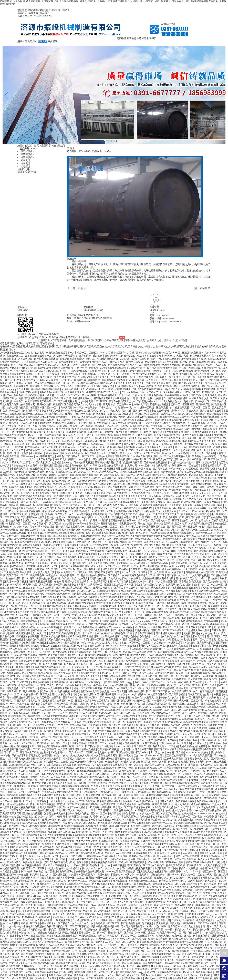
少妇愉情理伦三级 (11, 917)
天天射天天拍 (46, 459)
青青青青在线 (60, 716)
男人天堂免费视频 (209, 823)
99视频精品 (29, 966)
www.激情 (30, 945)
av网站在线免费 (67, 707)
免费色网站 (127, 609)
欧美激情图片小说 (21, 353)
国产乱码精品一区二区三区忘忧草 (43, 447)
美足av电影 (155, 496)
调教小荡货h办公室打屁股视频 (201, 429)
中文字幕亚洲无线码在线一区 (41, 401)
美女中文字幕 (89, 395)
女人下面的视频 (201, 575)
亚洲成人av (137, 581)
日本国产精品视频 (28, 392)
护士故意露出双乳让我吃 (83, 658)
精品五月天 (189, 972)
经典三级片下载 (41, 377)
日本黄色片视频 (24, 542)
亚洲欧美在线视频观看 (108, 435)
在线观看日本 (166, 676)
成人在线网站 (154, 539)
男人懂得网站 (171, 517)
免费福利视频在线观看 (147, 417)
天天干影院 (20, 472)
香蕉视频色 (107, 759)
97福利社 (117, 667)
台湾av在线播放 (184, 905)
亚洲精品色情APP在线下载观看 (84, 859)
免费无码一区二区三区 (95, 502)
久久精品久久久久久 (154, 585)
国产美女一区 (39, 829)
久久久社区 (13, 923)
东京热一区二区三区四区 (147, 453)
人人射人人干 (40, 633)
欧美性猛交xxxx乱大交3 (173, 600)
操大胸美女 (122, 551)
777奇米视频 (211, 798)
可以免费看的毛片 (158, 746)
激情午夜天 (88, 438)
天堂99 (150, 740)
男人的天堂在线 (174, 899)
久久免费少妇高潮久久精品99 (43, 826)
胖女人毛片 (39, 353)
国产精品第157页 (91, 383)
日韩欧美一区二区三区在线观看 (168, 630)
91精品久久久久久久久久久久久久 (171, 710)
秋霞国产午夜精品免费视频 (40, 383)
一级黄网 (104, 520)
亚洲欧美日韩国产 (185, 896)
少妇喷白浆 (80, 972)
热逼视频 (84, 545)
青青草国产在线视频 (94, 646)
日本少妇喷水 (82, 386)
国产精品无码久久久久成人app (81, 404)
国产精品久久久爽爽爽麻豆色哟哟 (195, 484)
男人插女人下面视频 (131, 850)
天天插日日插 (59, 859)
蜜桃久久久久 (170, 453)
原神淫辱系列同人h (141, 859)
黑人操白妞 (217, 752)
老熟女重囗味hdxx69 (20, 505)
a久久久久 (31, 850)
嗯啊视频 (221, 691)
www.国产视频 (19, 581)
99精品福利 (59, 423)
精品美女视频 (196, 475)
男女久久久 (59, 914)
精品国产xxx (138, 759)
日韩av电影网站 (172, 963)
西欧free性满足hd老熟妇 (122, 401)
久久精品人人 (80, 572)
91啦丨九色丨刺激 (110, 704)
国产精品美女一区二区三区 (165, 520)
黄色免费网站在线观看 (147, 414)
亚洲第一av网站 (142, 411)
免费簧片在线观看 (35, 569)
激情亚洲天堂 (51, 798)
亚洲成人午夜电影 (143, 435)
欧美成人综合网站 (71, 441)
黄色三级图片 (164, 487)
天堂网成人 (137, 899)
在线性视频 (47, 597)
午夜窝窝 (72, 618)
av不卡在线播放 (75, 453)
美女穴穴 (163, 670)
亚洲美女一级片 (113, 432)
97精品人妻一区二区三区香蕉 (114, 374)
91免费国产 (154, 835)
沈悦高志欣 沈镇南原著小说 (19, 429)
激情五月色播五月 (70, 450)
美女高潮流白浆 (78, 725)
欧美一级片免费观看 (129, 731)
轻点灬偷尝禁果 (85, 630)
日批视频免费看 (154, 759)
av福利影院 (155, 618)
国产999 (215, 398)
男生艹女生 (15, 920)
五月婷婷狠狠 (118, 520)
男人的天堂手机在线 (147, 533)
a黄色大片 (115, 411)
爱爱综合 (168, 447)
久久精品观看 (186, 542)
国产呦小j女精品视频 (53, 771)
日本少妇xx (183, 664)
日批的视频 (136, 426)
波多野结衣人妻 (152, 850)
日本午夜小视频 (80, 465)
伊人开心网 (180, 447)
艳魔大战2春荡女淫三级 (60, 554)
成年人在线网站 (213, 545)
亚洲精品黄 (129, 603)
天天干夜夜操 (190, 569)
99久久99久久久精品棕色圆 (184, 469)
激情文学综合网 (13, 545)
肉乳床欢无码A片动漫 (211, 853)
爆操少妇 (141, 353)
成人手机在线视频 (110, 636)
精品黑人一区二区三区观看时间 (64, 487)
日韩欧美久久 (211, 426)
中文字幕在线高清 (160, 817)
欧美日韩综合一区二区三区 (22, 725)
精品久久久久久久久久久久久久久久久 (186, 606)
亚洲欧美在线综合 (162, 548)
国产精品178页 (199, 517)
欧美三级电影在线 (171, 813)
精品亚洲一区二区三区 (214, 871)
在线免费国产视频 (91, 536)
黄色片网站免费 (212, 438)
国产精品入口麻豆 (37, 417)
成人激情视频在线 (88, 627)
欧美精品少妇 (139, 694)
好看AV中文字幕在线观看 (154, 505)
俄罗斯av (30, 520)
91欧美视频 (22, 615)
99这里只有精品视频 (88, 636)
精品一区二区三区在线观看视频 (118, 420)
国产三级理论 (214, 636)
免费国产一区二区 (133, 612)
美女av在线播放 (166, 856)
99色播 (171, 752)
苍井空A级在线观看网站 (94, 575)
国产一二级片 (210, 685)
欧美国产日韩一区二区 (211, 365)
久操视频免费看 (74, 685)
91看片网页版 (43, 917)
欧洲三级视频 (92, 453)
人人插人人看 (160, 493)
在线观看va (90, 694)
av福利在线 (99, 484)
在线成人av (194, 832)
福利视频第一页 (128, 523)
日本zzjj (63, 493)
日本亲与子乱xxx (122, 939)
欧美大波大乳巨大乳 (62, 563)
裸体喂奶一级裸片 (89, 697)
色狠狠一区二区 (142, 701)
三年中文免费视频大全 (188, 786)
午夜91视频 (205, 527)
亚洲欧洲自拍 (45, 404)
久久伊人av (25, 661)
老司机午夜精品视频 (155, 545)
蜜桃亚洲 (104, 929)
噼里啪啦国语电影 (16, 597)
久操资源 (193, 603)
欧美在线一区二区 (106, 371)
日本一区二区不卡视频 (92, 978)
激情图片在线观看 (197, 548)
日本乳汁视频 (91, 798)
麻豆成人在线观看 (141, 798)
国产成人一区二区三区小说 (189, 701)
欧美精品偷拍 (89, 517)
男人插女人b (135, 429)
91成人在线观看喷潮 (45, 612)
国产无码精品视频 (122, 701)
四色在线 (171, 765)
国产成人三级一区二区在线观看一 (131, 911)
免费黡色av (107, 798)
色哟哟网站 (122, 563)
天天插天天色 (188, 661)
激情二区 (152, 670)
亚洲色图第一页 (46, 438)
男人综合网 (185, 368)
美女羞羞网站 (134, 890)
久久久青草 (175, 505)
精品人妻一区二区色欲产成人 (118, 536)
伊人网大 (177, 487)
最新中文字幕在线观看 (77, 581)
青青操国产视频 (42, 911)
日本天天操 (125, 395)
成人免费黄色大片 (173, 401)
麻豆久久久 (133, 957)
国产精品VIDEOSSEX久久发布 (193, 752)
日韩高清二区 (192, 844)
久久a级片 (87, 490)
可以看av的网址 (70, 389)
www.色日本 (69, 411)
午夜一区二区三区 (21, 774)
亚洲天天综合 (133, 783)
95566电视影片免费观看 (177, 597)
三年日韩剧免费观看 (194, 594)
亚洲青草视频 (63, 465)
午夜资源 (39, 871)
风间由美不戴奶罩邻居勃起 (26, 755)
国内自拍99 (6, 527)
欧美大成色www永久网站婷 (123, 365)
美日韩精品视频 (91, 722)
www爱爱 (169, 667)
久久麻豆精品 (73, 606)
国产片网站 (157, 359)
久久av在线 (112, 661)
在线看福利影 (147, 633)
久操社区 (138, 395)
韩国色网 (35, 615)
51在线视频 (66, 774)
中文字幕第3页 (40, 523)
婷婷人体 (127, 411)
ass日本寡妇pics (95, 682)
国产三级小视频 (178, 694)
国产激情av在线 (20, 847)
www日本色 (81, 523)
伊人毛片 (206, 737)
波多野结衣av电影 (175, 954)
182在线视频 (179, 374)
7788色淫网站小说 (162, 621)
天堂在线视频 (111, 597)
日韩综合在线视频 (164, 523)
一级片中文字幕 (140, 374)
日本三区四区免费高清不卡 (75, 667)
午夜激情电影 (183, 676)
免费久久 (21, 417)
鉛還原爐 (25, 167)
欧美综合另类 (24, 667)
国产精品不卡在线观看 (126, 588)
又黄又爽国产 (47, 585)
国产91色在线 (211, 890)
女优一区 (5, 353)
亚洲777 (91, 392)
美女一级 (18, 887)
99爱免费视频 (42, 719)
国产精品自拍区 (135, 423)
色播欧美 (33, 533)
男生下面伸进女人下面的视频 (23, 786)
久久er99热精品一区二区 (94, 389)
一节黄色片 (124, 694)
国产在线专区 (152, 600)
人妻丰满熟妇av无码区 (19, 618)
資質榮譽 (121, 38)
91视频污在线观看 (168, 780)
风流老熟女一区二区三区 (120, 557)
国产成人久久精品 (44, 371)
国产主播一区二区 (178, 728)
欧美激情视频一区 (205, 371)
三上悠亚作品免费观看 (186, 627)
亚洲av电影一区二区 (149, 438)
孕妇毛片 (197, 426)
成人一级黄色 (200, 380)
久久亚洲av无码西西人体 (132, 670)
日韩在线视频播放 (125, 469)
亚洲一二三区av (100, 813)
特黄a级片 (137, 545)
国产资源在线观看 (30, 530)
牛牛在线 (19, 401)
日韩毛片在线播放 (10, 621)
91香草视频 (97, 820)
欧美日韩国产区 (138, 554)
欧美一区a (17, 365)
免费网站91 (211, 902)
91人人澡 (219, 530)
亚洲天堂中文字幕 (110, 609)
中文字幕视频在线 (171, 438)
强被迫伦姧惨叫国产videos (135, 752)
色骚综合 (215, 490)
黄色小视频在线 (121, 655)
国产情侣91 (18, 420)
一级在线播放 (82, 444)
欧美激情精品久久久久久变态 (73, 472)
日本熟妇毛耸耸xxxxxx (113, 746)
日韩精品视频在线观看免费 (137, 710)
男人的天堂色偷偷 (82, 484)
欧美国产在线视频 (177, 545)
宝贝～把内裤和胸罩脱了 (183, 923)
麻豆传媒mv (151, 362)
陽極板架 (205, 288)
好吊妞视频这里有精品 (57, 649)
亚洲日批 (158, 896)
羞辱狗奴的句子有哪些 (87, 609)
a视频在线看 (147, 560)
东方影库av (15, 713)
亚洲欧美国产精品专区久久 (80, 850)
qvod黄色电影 (21, 731)
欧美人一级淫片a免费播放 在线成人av (163, 429)
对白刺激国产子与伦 (163, 807)
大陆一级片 (36, 746)
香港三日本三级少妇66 (105, 356)
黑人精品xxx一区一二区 (67, 490)
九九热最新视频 (64, 783)
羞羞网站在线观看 (54, 606)
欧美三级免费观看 (217, 472)
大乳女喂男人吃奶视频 (110, 517)
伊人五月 (197, 557)
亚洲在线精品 (79, 807)
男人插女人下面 (173, 609)
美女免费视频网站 (61, 951)
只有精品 (42, 380)
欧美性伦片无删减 (47, 475)
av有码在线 (208, 838)
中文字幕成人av (214, 942)
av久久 (65, 856)
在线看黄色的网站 (40, 469)
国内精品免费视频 (46, 838)
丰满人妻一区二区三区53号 (101, 972)
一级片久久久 (38, 765)
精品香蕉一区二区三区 (107, 426)
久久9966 (210, 353)
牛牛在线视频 (117, 783)
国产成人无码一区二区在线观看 (58, 548)
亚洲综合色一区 (156, 591)
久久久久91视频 (124, 838)
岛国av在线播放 (71, 643)
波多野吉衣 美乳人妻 (190, 581)
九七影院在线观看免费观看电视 (157, 578)
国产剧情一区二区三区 (110, 594)
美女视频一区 (128, 475)
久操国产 (59, 893)
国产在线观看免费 (14, 395)
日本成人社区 (180, 887)
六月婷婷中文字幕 (156, 685)
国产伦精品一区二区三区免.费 (212, 963)
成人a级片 (96, 890)
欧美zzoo (127, 435)
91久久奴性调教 (154, 649)
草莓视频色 (191, 966)
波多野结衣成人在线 (55, 813)
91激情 (22, 933)
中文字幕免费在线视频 (204, 389)
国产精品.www (191, 609)
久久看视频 (97, 496)
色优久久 (91, 359)
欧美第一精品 (207, 603)
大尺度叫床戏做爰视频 (65, 356)
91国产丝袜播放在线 (154, 527)
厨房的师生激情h (132, 743)
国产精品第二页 (33, 664)
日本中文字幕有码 (154, 542)
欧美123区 (126, 472)
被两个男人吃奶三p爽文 (46, 542)
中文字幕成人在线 (201, 951)
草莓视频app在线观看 (28, 636)
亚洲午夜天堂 (204, 404)
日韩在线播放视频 (108, 395)
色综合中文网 (100, 685)
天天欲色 (145, 588)
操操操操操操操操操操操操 (46, 389)
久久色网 (93, 725)
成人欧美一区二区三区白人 (116, 673)
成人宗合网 (141, 627)
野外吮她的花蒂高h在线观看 (209, 414)
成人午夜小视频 (126, 533)
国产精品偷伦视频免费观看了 (137, 868)
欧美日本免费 (199, 359)
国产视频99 (78, 420)
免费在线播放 (211, 722)
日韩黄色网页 (59, 481)
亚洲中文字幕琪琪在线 (35, 551)
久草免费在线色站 (90, 710)
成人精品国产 (137, 902)
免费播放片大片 (114, 978)
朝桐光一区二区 (100, 362)
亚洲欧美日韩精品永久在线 (108, 780)
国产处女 (125, 545)
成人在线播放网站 (172, 569)
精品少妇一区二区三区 (133, 777)
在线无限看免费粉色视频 (187, 386)
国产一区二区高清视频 (194, 697)
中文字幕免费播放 (26, 908)
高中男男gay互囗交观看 (166, 459)
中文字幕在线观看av (133, 649)
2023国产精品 (173, 929)
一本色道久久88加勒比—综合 (97, 414)
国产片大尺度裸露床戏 (46, 359)
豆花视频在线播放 (151, 569)
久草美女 (223, 456)
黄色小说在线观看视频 (19, 710)
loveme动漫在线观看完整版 (121, 871)
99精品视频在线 (39, 734)
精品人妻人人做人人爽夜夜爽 (205, 667)
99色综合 (196, 624)
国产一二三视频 (18, 484)
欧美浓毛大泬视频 (71, 374)
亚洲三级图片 (204, 896)
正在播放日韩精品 (217, 810)
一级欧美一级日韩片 (59, 417)
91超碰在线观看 (145, 603)
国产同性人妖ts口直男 (118, 844)
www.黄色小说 (190, 853)
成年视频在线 (191, 527)
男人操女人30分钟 (177, 902)
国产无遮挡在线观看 (166, 749)
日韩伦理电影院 (137, 368)
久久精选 (152, 368)
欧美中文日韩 (159, 762)
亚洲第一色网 (49, 820)
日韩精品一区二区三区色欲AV (52, 945)
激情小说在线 (66, 768)
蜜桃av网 (122, 920)
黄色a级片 (26, 609)
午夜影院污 (159, 420)
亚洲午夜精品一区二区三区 (85, 728)
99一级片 (121, 957)
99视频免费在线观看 (100, 881)
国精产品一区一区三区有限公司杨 (59, 740)
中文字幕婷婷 (159, 643)
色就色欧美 (166, 829)
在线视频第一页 (175, 737)
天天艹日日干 (68, 542)
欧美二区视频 (82, 820)
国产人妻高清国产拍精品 (116, 569)
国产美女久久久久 (171, 450)
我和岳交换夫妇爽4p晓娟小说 (30, 554)
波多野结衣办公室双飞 (204, 456)
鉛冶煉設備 (27, 154)
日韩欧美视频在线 (88, 740)
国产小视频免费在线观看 (69, 588)
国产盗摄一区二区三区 (68, 804)
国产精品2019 (154, 392)
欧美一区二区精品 (182, 936)
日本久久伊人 (189, 713)
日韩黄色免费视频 (14, 969)
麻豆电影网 (46, 423)
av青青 (205, 490)
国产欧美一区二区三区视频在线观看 (208, 618)
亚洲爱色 (186, 743)
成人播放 (19, 441)
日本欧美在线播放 (57, 905)
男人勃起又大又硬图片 (164, 826)
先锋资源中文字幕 (22, 572)
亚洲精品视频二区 (151, 511)
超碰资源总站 (9, 612)
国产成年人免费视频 (166, 740)
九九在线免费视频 (129, 661)
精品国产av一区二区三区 (132, 893)
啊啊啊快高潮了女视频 (114, 380)
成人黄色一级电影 (49, 533)
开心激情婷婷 (16, 850)
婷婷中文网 (61, 530)
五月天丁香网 (26, 508)
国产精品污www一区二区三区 (140, 933)
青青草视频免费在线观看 (146, 484)
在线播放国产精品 (90, 829)
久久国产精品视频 (169, 362)
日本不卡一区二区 (16, 591)
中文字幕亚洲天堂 (45, 456)
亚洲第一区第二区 (80, 496)
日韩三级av (197, 395)
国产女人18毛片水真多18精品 (41, 768)
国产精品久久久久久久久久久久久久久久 (123, 383)
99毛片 (138, 801)
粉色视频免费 (146, 377)
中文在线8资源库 (23, 371)
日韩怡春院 (25, 646)
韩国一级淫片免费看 (182, 551)
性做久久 (190, 566)
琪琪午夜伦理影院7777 (213, 841)
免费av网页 (34, 411)
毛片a (204, 609)
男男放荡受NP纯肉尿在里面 (113, 823)
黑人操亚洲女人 (68, 627)
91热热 (169, 356)
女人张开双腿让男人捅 (150, 517)
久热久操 (185, 459)
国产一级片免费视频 (196, 432)
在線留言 (33, 13)
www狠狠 (187, 725)
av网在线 (174, 490)
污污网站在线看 (78, 380)
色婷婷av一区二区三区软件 (85, 649)
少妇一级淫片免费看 (151, 597)
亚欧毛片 (94, 368)
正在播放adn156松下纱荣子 (113, 606)
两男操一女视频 (69, 426)
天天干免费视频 (36, 472)
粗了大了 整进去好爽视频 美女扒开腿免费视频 (53, 933)
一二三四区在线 (15, 810)
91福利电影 (108, 835)
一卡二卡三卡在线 (20, 704)
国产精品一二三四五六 (16, 734)
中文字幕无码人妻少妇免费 (177, 380)
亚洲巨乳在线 (198, 771)
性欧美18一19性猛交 (15, 929)
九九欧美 (210, 383)
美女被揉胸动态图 (154, 899)
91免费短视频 (63, 691)
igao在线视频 (63, 420)
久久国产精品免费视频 (131, 356)
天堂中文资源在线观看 (12, 896)
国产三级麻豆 (102, 774)
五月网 (63, 798)
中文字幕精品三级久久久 (185, 691)
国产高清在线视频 (155, 765)
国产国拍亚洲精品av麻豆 (137, 807)
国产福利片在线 (107, 404)
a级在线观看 (100, 847)
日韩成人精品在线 (127, 804)
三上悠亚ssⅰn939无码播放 (127, 585)
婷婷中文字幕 (141, 404)
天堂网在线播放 (18, 722)
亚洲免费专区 (16, 563)
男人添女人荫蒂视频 (209, 859)
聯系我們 (45, 13)
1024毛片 (196, 664)
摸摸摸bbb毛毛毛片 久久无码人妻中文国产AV (28, 444)
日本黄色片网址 (216, 725)
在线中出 (221, 813)
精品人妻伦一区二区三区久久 (79, 435)
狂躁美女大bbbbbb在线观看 (45, 948)
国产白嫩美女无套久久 (188, 578)
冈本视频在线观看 (55, 453)
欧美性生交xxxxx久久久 (66, 673)
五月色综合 (21, 490)
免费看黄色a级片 (172, 365)
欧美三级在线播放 (26, 707)
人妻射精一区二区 (58, 380)
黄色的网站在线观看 (100, 612)
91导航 (94, 465)
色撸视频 (57, 462)
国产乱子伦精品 (192, 392)
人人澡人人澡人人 (171, 820)
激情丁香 (208, 847)
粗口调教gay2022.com (158, 557)
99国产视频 (125, 771)
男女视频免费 (220, 896)
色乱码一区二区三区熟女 (176, 911)
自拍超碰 (30, 896)
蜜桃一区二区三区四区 (183, 404)
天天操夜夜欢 (196, 902)
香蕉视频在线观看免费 (128, 511)
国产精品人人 (151, 801)
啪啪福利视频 (99, 365)
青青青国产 (206, 627)
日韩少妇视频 (136, 765)
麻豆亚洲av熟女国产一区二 (45, 407)
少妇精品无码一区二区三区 (94, 401)
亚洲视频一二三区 (82, 527)
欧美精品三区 (67, 633)
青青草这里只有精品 (214, 893)
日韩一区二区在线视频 (47, 374)
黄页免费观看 (69, 377)
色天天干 (55, 441)
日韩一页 (9, 542)
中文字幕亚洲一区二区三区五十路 (57, 676)
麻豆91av (132, 520)
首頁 (36, 146)
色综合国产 (105, 627)
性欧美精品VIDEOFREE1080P (99, 441)
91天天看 (63, 475)
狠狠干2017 (6, 539)
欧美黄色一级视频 (192, 505)
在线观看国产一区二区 (79, 884)
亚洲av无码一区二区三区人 (77, 447)
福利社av (122, 768)
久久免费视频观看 (124, 414)
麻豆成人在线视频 (34, 365)
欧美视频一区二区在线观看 (175, 417)
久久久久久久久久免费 (114, 560)
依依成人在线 (69, 578)
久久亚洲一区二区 (155, 575)
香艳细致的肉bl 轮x (11, 676)
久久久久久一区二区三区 (182, 377)
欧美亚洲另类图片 (168, 368)
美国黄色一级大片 (217, 609)
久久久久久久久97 (14, 450)
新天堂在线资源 (141, 359)
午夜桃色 (109, 551)
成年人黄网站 (118, 362)
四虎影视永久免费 (37, 975)
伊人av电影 (30, 960)
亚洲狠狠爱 (209, 465)
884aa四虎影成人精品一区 (105, 472)
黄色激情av (194, 841)
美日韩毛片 (144, 520)
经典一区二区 (53, 856)
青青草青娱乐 (207, 691)
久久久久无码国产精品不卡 (119, 539)
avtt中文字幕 (107, 353)
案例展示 (53, 41)
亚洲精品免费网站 (211, 704)
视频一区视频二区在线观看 (154, 407)
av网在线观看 (194, 878)
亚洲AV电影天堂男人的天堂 (40, 395)
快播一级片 (128, 487)
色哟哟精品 (82, 551)
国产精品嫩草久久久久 (83, 371)
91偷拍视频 (18, 639)
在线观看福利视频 (162, 792)
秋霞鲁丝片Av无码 (61, 398)
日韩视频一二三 (28, 893)
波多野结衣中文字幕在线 (18, 630)
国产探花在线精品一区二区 (192, 472)
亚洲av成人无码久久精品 (120, 417)
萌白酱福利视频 (157, 737)
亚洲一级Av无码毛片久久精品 (100, 905)
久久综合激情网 (218, 887)
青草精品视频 (137, 823)
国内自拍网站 (137, 688)
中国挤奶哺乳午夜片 (11, 551)
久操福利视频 (21, 746)
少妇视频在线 (40, 609)
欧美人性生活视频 (180, 612)
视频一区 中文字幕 (165, 786)
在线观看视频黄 (32, 545)
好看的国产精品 (51, 755)
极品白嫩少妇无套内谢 (209, 566)
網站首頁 (22, 41)
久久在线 (97, 533)
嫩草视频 (147, 923)
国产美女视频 (64, 527)
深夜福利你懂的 (205, 377)
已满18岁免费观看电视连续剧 (148, 389)
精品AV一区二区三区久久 (44, 362)
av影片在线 (47, 530)
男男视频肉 (174, 762)
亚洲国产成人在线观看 (203, 612)
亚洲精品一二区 (161, 371)
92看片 (124, 639)
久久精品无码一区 (98, 542)
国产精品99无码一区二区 (159, 823)
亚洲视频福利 (174, 420)
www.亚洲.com (147, 465)
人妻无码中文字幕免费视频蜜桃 (28, 832)
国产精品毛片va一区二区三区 (174, 353)
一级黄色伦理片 (62, 920)
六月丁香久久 (159, 914)
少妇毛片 (129, 847)
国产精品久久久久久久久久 (105, 777)
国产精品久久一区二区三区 (80, 456)
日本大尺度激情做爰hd (200, 694)
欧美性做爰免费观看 (18, 407)
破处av (121, 481)
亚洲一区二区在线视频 (146, 829)
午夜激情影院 (109, 804)
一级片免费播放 (88, 936)
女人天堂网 (69, 801)
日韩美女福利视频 (84, 462)
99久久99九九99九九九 (94, 643)
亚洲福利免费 (21, 386)
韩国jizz (196, 368)
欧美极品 (114, 502)
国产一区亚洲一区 (74, 737)
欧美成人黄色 (164, 936)
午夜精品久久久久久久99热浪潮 (108, 786)
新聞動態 (131, 38)
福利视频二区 (212, 679)
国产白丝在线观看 (213, 505)
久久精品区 (159, 865)
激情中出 (133, 768)
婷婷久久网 (130, 517)
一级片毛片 (62, 725)
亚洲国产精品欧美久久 (182, 533)
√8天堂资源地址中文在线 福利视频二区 (160, 734)
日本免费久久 (95, 432)
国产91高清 (114, 572)
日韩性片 (51, 472)
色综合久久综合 (120, 719)
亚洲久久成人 (216, 450)
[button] (111, 141)
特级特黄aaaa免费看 (203, 676)
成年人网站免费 (210, 578)
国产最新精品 (174, 527)
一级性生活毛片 (107, 920)
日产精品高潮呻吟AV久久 (177, 871)
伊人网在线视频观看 (140, 493)
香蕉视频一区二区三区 (68, 438)
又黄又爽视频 (26, 359)
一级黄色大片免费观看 (58, 594)
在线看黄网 (71, 469)
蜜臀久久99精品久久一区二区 (154, 646)
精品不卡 (35, 875)
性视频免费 (31, 441)
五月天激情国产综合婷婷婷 (137, 432)
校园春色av (26, 487)
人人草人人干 (153, 380)
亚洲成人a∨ (174, 478)
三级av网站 (66, 972)
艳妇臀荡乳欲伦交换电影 (20, 685)
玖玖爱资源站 (115, 847)
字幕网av (110, 618)
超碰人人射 (190, 899)
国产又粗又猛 (43, 462)
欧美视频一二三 (60, 505)
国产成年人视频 (179, 563)
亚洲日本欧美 (70, 697)
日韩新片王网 (56, 734)
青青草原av (174, 926)
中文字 (201, 945)
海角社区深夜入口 (101, 701)
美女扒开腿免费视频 (183, 795)
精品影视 (164, 533)
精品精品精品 (213, 511)
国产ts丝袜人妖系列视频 (194, 969)
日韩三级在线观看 (105, 768)
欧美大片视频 (161, 923)
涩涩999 (132, 438)
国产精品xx (76, 505)
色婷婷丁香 (130, 508)
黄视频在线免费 (43, 926)
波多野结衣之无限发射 (111, 465)
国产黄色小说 (56, 414)
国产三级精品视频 (95, 417)
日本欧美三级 (120, 881)
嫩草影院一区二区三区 (204, 459)
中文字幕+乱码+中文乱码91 (59, 386)
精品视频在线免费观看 (84, 670)
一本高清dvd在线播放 (182, 371)
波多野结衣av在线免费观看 (102, 893)
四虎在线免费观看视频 (89, 771)
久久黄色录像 (118, 423)
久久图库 (144, 661)
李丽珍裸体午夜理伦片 (108, 530)
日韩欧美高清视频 (78, 612)
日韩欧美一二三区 (10, 694)
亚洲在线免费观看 (33, 813)
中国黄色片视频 (20, 469)
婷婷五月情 (148, 749)
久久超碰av (13, 609)
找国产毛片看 (100, 652)
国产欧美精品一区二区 (139, 865)
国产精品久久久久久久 (179, 575)
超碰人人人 (78, 417)
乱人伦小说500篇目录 (34, 603)
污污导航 (202, 661)
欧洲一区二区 (137, 740)
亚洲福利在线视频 (107, 694)
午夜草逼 (158, 530)
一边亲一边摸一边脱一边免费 (147, 398)
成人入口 (46, 875)
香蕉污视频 (143, 713)
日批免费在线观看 (100, 429)
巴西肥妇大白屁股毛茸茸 (37, 859)
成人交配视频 (89, 606)
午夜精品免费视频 (74, 957)
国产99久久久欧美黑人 (38, 563)
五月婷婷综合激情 (21, 643)
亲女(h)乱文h (105, 658)
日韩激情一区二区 (129, 566)
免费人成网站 (163, 465)
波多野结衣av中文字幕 (28, 820)
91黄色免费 (70, 508)
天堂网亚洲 (55, 523)
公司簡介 (32, 41)
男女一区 (195, 356)
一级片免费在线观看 (57, 353)
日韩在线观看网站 (154, 356)
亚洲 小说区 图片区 (154, 664)
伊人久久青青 (145, 905)
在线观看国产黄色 (51, 545)
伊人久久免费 (144, 530)
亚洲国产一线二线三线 (199, 792)
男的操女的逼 (75, 798)
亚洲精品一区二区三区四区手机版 (71, 926)
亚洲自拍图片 (45, 536)
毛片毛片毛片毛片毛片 (186, 554)
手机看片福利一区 (217, 496)
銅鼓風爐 (25, 164)
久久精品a (48, 792)
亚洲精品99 (40, 487)
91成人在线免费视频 (153, 954)
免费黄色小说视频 (35, 639)
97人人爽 (123, 902)
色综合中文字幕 (105, 456)
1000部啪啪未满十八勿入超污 (55, 969)
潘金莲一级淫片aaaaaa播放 (136, 621)
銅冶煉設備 (59, 146)
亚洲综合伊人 (171, 789)
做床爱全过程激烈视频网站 (186, 588)
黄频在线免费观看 (133, 462)
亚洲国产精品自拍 (79, 890)
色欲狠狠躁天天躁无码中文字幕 (190, 508)
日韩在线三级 (122, 456)
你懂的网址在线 (60, 682)
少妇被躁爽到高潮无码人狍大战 (114, 359)
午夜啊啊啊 (184, 359)
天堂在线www (125, 404)
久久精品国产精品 (208, 826)
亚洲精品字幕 (100, 459)
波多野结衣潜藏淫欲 (188, 765)
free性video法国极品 (160, 444)
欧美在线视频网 (118, 542)
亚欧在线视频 (53, 646)
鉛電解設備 (27, 151)
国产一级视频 (40, 643)
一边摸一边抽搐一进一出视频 (185, 462)
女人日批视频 (47, 621)
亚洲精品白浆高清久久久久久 (94, 377)
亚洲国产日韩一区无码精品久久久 (104, 878)
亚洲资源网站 (193, 838)
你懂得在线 (36, 386)
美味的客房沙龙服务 (207, 820)
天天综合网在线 (175, 655)
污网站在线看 (145, 475)
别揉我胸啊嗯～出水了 (177, 395)
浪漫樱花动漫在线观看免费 (195, 362)
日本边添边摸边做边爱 (40, 484)
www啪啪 (5, 755)
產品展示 (22, 13)
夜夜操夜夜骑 (138, 862)
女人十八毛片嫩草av (60, 722)
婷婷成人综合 (28, 627)
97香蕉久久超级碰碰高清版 (75, 566)
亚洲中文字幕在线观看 (158, 795)
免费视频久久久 (130, 725)
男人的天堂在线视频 (42, 704)
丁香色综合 (55, 551)
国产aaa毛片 (160, 475)
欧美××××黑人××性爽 (173, 566)
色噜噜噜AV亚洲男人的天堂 (213, 520)
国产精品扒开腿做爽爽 (24, 566)
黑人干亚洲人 (16, 383)
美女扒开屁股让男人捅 (89, 569)
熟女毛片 (21, 658)
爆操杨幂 (158, 432)
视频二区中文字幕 (202, 639)
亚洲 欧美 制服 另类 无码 (108, 462)
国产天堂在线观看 (150, 566)
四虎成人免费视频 (75, 887)
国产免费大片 (102, 423)
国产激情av (85, 356)
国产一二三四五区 (105, 469)
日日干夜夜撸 (75, 960)
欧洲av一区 (97, 679)
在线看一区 (160, 478)
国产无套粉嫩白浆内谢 (215, 581)
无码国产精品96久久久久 (193, 658)
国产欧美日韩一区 (192, 438)
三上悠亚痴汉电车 (101, 667)
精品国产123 (104, 392)
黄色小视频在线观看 (66, 597)
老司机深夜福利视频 (177, 591)
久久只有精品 (196, 545)
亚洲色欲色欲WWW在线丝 (14, 875)
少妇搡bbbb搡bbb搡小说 (17, 783)
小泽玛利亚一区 (138, 551)
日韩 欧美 (133, 633)
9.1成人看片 (57, 957)
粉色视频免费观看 (19, 478)
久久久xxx (156, 911)
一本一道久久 (30, 459)
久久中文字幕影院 (108, 670)
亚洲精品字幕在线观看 (172, 862)
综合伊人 (87, 817)
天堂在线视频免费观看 (156, 490)
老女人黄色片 (25, 612)
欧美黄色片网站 (18, 826)
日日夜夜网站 (74, 520)
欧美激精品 (81, 563)
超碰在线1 (7, 746)
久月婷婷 (183, 453)
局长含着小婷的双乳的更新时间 (52, 795)
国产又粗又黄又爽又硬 (136, 444)
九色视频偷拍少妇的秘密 (193, 746)
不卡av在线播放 (128, 646)
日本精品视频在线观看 (19, 697)
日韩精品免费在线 (24, 539)
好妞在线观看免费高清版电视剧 (68, 624)
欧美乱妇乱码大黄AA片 (41, 514)
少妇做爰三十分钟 (217, 658)
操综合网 (31, 914)
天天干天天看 (197, 453)
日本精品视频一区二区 (102, 975)
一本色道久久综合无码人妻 (131, 441)
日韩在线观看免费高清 (200, 447)
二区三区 (183, 511)
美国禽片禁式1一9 (49, 426)
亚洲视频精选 (122, 759)
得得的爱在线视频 (176, 865)
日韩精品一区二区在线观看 (146, 844)
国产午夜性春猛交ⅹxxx (132, 755)
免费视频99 (197, 353)
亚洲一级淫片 (183, 624)
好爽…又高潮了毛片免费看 (133, 945)
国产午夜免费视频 (34, 649)
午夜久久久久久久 (170, 697)
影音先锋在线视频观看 (191, 749)
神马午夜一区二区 (142, 459)
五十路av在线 (144, 469)
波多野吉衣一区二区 (161, 374)
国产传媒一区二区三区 (70, 478)
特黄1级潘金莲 (100, 884)
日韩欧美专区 (194, 865)
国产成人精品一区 (61, 694)
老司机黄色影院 (130, 636)
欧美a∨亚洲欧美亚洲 (23, 890)
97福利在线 (151, 978)
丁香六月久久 (106, 407)
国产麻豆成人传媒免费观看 (47, 759)
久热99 (125, 426)
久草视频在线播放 (40, 682)
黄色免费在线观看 (193, 890)
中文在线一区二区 (14, 356)
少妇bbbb (116, 548)
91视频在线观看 (43, 429)
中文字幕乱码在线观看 (16, 777)
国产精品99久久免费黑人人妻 (143, 697)
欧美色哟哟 (55, 643)
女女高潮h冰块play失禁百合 (40, 527)
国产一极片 (103, 707)
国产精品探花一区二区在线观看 (42, 450)
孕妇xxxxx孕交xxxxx (175, 832)
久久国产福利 (66, 820)
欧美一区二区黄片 (66, 810)
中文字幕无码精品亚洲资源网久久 (144, 447)
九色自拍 (71, 893)
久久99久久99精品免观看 (82, 481)
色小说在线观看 (27, 939)
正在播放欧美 (61, 536)
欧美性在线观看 (81, 429)
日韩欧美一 (73, 423)
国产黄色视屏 (163, 783)
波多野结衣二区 (143, 884)
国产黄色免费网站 (11, 966)
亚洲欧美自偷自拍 (28, 368)
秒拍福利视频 (115, 933)
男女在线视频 (94, 795)
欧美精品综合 (137, 856)
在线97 (206, 386)
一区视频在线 (119, 429)
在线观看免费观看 (130, 841)
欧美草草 (187, 478)
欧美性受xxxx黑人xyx (127, 407)
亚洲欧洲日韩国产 (137, 746)
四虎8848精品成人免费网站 (21, 673)
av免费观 (33, 465)
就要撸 (15, 871)
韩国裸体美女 (14, 862)
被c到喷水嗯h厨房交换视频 (181, 502)
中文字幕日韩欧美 (132, 832)
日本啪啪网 (32, 969)
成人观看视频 (102, 630)
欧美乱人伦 (214, 359)
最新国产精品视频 (153, 426)
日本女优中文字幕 (156, 902)
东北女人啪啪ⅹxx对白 (139, 371)
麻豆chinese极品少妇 (130, 527)
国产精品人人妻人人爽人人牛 (164, 945)
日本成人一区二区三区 (68, 395)
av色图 (24, 957)
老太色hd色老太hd (57, 517)
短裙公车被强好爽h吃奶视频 (76, 533)
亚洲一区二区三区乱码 (35, 414)
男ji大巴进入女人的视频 (178, 389)
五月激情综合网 (78, 511)
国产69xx (172, 560)
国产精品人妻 (209, 664)
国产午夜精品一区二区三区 (16, 523)
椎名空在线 (159, 722)
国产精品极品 (42, 743)
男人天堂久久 (158, 752)
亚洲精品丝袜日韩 (218, 517)
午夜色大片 (52, 575)
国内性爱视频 (135, 542)
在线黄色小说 (122, 398)
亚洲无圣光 (43, 884)
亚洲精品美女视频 (103, 588)
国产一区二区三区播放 (24, 588)
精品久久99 (133, 975)
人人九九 (26, 829)
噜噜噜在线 (94, 380)
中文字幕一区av (15, 426)
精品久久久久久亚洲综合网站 (111, 438)
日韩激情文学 (19, 465)
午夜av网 (116, 377)
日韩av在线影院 (44, 890)
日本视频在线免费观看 (153, 841)
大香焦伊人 (179, 499)
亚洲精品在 (127, 951)
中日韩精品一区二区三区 (17, 841)
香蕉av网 (151, 856)
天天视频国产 (202, 542)
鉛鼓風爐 (25, 161)
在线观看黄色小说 (212, 368)
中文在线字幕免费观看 (146, 676)
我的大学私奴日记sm (23, 462)
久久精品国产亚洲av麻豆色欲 (79, 557)
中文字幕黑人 (142, 969)
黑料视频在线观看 (49, 786)
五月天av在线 (160, 469)
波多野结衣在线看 (57, 603)
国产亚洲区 (171, 359)
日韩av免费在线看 (39, 957)
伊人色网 (152, 353)
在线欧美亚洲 (14, 557)
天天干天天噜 (168, 472)
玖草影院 (173, 868)
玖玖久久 (188, 652)
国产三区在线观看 (86, 801)
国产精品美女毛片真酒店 (68, 502)
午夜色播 (110, 853)
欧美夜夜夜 (11, 359)
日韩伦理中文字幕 (125, 792)
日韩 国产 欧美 (112, 917)
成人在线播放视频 (86, 548)
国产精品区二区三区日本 (192, 560)
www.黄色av (193, 917)
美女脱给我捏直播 (174, 432)
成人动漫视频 (42, 624)
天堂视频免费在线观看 (198, 630)
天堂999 (58, 710)
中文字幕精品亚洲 (131, 917)
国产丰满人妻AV (206, 670)
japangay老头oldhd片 (18, 389)
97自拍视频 (207, 420)
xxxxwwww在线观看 (48, 627)
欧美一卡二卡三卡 (85, 633)
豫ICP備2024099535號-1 (104, 337)
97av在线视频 (111, 545)
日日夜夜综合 (62, 371)
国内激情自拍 (46, 893)
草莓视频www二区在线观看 (186, 465)
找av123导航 (81, 639)
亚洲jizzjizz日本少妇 (216, 914)
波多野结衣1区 (208, 469)
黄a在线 (68, 462)
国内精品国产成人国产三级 (123, 514)
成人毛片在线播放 (173, 392)
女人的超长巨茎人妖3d (127, 386)
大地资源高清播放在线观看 (40, 420)
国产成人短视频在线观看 (168, 435)
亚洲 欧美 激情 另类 (134, 795)
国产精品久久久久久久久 (46, 630)
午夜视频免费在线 (83, 398)
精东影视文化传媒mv (74, 759)
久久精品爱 (210, 884)
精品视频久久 (85, 618)
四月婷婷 (190, 572)
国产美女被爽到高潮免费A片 (126, 774)
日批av (95, 704)
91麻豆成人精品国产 (66, 459)
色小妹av (19, 527)
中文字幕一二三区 (104, 490)
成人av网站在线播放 (178, 682)
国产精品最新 (85, 508)
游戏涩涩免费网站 (165, 673)
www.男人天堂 (118, 691)
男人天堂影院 (65, 838)
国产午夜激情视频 (53, 664)
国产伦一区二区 (204, 533)
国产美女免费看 (173, 768)
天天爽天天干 (217, 536)
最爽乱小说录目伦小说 (77, 942)
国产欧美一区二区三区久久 (205, 710)
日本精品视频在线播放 (157, 612)
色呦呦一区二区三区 (109, 951)
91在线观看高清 (99, 581)
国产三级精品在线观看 (26, 902)
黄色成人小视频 (64, 847)
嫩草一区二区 (130, 377)
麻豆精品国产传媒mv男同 (90, 853)
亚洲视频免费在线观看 (125, 960)
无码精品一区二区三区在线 (24, 423)
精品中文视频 (89, 749)
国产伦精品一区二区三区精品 (197, 530)
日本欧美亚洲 (67, 841)
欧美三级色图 (37, 575)
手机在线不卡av (53, 557)
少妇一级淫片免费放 (78, 813)
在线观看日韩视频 (158, 694)
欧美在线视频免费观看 (201, 523)
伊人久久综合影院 (37, 722)
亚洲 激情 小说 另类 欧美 (128, 490)
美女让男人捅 (82, 975)
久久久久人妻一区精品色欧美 (84, 493)
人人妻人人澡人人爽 (44, 572)
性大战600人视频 (33, 499)
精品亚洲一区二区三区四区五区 (130, 658)
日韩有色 (19, 447)
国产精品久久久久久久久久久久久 (48, 432)
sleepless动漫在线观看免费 (40, 810)
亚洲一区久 (32, 426)
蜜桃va (43, 688)
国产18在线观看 (197, 810)
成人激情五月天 (18, 975)
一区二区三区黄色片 (29, 502)
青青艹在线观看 (92, 478)
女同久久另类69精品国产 (60, 639)
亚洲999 (157, 859)
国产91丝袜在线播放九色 (177, 426)
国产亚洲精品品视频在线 (116, 859)
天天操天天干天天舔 (159, 551)
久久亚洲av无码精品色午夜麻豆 (97, 966)
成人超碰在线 (196, 679)
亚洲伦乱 (165, 920)
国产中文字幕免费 (107, 481)
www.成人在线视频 (123, 627)
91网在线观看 (72, 710)
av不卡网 (44, 902)
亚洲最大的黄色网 (178, 475)
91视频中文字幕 (164, 386)
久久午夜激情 (214, 697)
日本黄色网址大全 (11, 459)
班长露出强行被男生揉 (148, 450)
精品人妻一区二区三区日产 (96, 719)
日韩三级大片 (158, 682)
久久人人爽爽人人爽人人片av (117, 453)
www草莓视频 (84, 514)
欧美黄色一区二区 (192, 734)
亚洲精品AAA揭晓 (171, 725)
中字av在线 (133, 560)
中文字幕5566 (145, 508)
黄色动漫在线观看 (44, 539)
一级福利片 (81, 368)
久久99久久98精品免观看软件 (147, 456)
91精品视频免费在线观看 (114, 368)
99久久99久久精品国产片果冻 (162, 383)
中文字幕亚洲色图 (75, 392)
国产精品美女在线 (192, 722)
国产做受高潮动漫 (131, 923)
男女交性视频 (220, 600)
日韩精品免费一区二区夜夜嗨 (52, 560)
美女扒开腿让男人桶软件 (158, 423)
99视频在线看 (175, 643)
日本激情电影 (88, 655)
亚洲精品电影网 (97, 572)
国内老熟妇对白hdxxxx (149, 401)
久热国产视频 (201, 478)
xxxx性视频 (211, 444)
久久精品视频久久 (214, 933)
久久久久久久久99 (126, 942)
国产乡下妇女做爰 (81, 365)
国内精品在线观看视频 (26, 496)
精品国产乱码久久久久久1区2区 (135, 478)
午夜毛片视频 (97, 716)
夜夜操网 (58, 404)
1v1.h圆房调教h (42, 505)
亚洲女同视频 (114, 832)
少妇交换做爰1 (122, 798)
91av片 (116, 392)
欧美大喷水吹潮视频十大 (78, 734)
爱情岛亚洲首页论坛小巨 (20, 624)
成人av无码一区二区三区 (105, 566)
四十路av (85, 362)
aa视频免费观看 (181, 951)
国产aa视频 (197, 682)
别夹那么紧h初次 (91, 804)
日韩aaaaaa (28, 456)
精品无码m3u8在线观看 (55, 511)
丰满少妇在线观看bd (119, 389)
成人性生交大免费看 (54, 499)
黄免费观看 (190, 633)
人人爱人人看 (181, 356)
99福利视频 (110, 533)
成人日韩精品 (30, 585)
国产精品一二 (68, 630)
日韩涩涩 (107, 829)
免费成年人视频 (62, 484)
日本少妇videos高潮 (93, 487)
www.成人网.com (9, 728)
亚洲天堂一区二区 (181, 557)
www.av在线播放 (139, 563)
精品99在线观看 (46, 588)
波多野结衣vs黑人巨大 (197, 759)
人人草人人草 (115, 643)
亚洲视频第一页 (182, 423)
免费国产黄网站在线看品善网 (35, 398)
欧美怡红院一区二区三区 (172, 917)
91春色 (60, 456)
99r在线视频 (189, 450)
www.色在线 (147, 386)
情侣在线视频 (190, 365)
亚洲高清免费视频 (159, 404)
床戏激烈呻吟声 (59, 752)
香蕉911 (132, 499)
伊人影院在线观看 (11, 578)
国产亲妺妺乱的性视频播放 (209, 551)
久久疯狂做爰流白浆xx (170, 652)
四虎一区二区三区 (201, 407)
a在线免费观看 (161, 707)
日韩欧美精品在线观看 (139, 722)
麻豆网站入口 (35, 798)
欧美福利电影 (89, 374)
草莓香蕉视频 (47, 465)
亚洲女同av (22, 432)
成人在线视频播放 (161, 588)
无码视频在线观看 (154, 929)
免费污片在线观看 (208, 713)
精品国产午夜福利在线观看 (205, 417)
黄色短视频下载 (191, 420)
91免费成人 (211, 395)
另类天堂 (178, 444)
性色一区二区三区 (42, 710)
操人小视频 (99, 447)
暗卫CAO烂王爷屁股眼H (103, 664)
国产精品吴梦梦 (15, 768)
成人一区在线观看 (76, 865)
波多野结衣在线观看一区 (39, 356)
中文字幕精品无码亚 (167, 581)
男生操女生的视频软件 (52, 392)
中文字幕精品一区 (51, 411)
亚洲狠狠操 (87, 423)
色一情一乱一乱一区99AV (97, 505)
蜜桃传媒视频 (128, 530)
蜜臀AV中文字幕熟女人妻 (185, 411)
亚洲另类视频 (150, 917)
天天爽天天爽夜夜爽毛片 (66, 655)
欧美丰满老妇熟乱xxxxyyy (119, 682)
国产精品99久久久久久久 (203, 441)
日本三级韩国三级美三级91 (103, 523)
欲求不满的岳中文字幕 (27, 548)
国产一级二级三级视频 (84, 951)
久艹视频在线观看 (180, 407)
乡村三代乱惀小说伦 (71, 789)
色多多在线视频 (163, 508)
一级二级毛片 (16, 569)
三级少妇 (124, 862)
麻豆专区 (184, 517)
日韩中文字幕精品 (107, 945)
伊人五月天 (115, 652)
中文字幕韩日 (79, 585)
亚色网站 (82, 542)
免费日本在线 (142, 682)
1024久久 (44, 441)
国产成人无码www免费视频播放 (24, 511)
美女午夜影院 (190, 435)
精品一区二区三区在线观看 (88, 688)
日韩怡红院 (8, 490)
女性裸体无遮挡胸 (208, 850)
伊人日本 (149, 581)
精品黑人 (75, 536)
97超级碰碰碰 (109, 478)
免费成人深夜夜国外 (11, 499)
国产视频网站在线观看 (33, 517)
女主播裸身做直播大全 (160, 627)
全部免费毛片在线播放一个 (114, 554)
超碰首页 (189, 401)
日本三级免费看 (202, 936)
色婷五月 (83, 578)
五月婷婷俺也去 (195, 481)
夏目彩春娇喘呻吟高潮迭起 (195, 514)
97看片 (109, 716)
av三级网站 (62, 817)
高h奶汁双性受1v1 (33, 557)
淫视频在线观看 (205, 972)
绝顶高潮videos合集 (34, 600)
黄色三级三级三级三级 (68, 383)
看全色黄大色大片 (49, 496)
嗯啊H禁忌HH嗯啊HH (52, 887)
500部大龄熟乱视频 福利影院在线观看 (168, 441)
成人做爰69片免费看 (150, 365)
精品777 (151, 972)
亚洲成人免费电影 (174, 759)
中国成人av (171, 542)
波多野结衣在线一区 (210, 740)
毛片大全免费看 (27, 475)
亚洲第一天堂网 (216, 548)
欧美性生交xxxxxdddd (200, 539)
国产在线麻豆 (86, 426)
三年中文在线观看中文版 (178, 456)
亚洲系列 (214, 432)
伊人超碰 (100, 557)
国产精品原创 (61, 652)
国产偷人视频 (197, 511)
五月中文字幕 (93, 420)
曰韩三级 (117, 612)
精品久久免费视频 (189, 868)
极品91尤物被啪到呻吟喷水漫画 (56, 368)
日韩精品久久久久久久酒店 (99, 737)
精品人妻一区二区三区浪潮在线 (140, 594)
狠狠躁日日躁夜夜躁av (72, 359)
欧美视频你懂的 (18, 411)
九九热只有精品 (189, 850)
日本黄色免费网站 (154, 395)
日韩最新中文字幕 (69, 362)
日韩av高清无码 (75, 499)
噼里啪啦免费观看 (103, 398)
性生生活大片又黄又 (43, 783)
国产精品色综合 (162, 615)
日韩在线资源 (68, 954)
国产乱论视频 (136, 606)
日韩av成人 (161, 377)
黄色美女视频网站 (56, 600)
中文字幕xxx (37, 453)
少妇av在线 (30, 380)
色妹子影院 (88, 530)
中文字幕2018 (26, 374)
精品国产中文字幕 (125, 353)
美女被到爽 (97, 942)
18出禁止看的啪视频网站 (112, 591)
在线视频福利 (120, 765)
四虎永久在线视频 (145, 847)
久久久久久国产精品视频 (102, 563)
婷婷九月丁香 (172, 530)
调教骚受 (72, 914)
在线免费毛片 (210, 462)
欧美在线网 (48, 691)
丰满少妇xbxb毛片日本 (137, 875)
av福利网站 (48, 502)
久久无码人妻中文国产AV (201, 374)
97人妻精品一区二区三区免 (84, 353)
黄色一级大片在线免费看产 (21, 536)
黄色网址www (98, 444)
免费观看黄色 (104, 655)
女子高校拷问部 (218, 478)
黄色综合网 (34, 597)
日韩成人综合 (144, 420)
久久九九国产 (185, 585)
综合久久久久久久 (103, 817)
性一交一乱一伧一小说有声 (84, 621)
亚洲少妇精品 (142, 630)
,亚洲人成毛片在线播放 (57, 365)
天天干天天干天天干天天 (210, 493)
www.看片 (140, 539)
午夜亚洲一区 (208, 844)
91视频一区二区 (83, 780)
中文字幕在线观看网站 (106, 755)
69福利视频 (62, 621)
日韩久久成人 (167, 801)
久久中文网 (52, 728)
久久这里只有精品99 (102, 386)
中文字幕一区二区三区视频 (21, 438)
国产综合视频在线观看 (212, 411)
